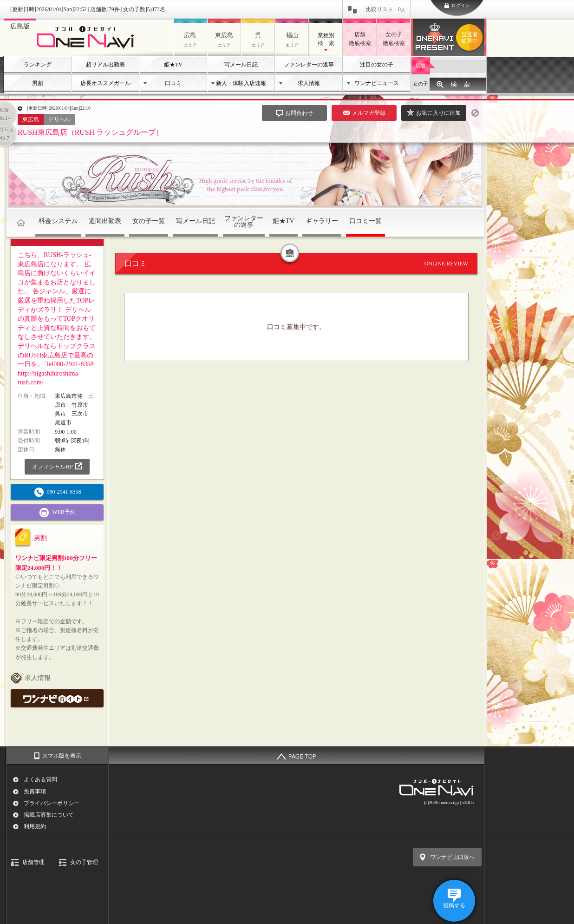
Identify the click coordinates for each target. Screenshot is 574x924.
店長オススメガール (105, 83)
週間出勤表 (105, 221)
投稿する (454, 905)
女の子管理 (84, 862)
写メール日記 (241, 65)
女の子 (421, 84)
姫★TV (173, 65)
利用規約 (35, 826)
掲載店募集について (49, 815)
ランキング (38, 65)
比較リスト (385, 9)
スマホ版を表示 (62, 756)
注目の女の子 (377, 65)
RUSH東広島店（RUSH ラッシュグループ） (90, 132)
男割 (38, 83)
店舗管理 (33, 862)
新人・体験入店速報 (241, 83)
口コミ (173, 83)
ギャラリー (322, 221)
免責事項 (35, 792)
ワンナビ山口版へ (452, 857)
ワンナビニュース (377, 83)
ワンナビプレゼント (471, 38)
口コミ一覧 (365, 221)
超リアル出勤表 (105, 65)
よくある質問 (40, 779)
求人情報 (309, 83)
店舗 (420, 66)
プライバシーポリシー (52, 803)
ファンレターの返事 (309, 65)
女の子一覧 (149, 221)
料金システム (58, 221)
